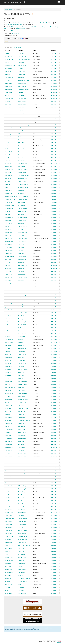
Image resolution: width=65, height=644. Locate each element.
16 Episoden (54, 86)
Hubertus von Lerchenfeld (25, 546)
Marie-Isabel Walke (23, 188)
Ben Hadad (21, 444)
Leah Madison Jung (10, 441)
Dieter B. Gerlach (35, 27)
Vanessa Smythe (9, 447)
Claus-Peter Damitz (23, 119)
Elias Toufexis (8, 364)
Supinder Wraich (9, 557)
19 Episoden (54, 77)
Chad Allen (7, 495)
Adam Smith (8, 414)
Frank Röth (21, 516)
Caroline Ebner (22, 173)
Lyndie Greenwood (9, 256)
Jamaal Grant (8, 140)
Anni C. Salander (22, 531)
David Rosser (8, 220)
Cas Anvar (7, 53)
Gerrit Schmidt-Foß (23, 537)
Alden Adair (8, 552)
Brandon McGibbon (10, 206)
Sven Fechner (22, 495)
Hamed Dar (8, 504)
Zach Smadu (8, 259)
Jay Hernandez (8, 247)
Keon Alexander (9, 417)
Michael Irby (8, 578)
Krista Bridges (8, 176)
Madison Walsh (8, 167)
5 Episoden (54, 113)
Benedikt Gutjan (22, 337)
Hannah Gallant (9, 438)
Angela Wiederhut (23, 179)
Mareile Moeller (22, 256)
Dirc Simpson (21, 319)
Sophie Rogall (22, 203)
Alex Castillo (8, 173)
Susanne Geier (22, 474)
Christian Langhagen (20, 28)
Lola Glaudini (8, 179)
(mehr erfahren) (16, 33)
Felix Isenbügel (22, 322)
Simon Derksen (22, 149)
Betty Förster (21, 253)
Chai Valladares (9, 244)
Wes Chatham (8, 56)
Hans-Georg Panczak (24, 89)
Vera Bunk (21, 528)
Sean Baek (7, 214)
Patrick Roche (22, 62)
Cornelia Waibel (22, 355)
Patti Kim (7, 188)
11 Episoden (54, 256)
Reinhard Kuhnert (23, 98)
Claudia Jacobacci (23, 170)
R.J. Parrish (8, 349)
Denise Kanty (21, 492)
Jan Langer (21, 304)
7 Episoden (54, 155)
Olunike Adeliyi (8, 355)
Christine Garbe (22, 438)
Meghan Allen (8, 575)
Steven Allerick (8, 152)
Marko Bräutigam (22, 540)
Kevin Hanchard (9, 340)
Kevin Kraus (21, 191)
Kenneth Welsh (8, 313)
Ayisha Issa (8, 432)
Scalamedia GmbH (43, 23)
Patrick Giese (21, 289)
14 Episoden (54, 89)
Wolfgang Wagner (23, 110)
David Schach (22, 510)
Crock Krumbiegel (23, 226)
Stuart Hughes (8, 376)
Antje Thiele (21, 358)
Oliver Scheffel (22, 552)
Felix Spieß (21, 214)
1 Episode (54, 101)
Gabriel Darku (8, 593)
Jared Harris (8, 125)
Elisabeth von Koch (23, 477)
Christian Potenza (9, 429)
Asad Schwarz (22, 206)
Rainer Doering (22, 295)
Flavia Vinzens (22, 575)
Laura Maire (21, 68)
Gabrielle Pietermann (23, 80)
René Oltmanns (22, 211)
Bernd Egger (21, 373)
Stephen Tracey (9, 155)
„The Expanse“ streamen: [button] (17, 39)
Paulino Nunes (8, 516)
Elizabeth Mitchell (9, 513)
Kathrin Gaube (22, 405)
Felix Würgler (21, 113)
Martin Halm (21, 53)
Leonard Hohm (22, 453)
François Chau (8, 89)
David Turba (21, 286)
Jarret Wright (8, 373)
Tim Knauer (21, 343)
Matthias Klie (21, 71)
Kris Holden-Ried (9, 217)
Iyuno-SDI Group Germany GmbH (14, 24)
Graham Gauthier (9, 584)
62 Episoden (54, 62)
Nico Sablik (21, 244)
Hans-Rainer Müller (23, 313)
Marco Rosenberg (23, 155)
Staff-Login (59, 643)
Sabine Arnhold (22, 104)
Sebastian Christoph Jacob (25, 578)
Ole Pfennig (21, 77)
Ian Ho (6, 590)
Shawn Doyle (8, 71)
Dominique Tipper (9, 59)
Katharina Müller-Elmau (24, 176)
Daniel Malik (8, 161)
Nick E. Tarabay (9, 92)
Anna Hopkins (8, 456)
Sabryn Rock (8, 480)
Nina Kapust (21, 549)
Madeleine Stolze (22, 277)
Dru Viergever (8, 587)
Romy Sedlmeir (22, 465)
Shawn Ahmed (8, 390)
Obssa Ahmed (8, 274)
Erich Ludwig (21, 134)
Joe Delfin (7, 337)
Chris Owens (8, 262)
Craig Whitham (8, 450)
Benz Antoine (8, 435)
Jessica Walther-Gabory (24, 471)
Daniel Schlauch (22, 86)
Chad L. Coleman (9, 77)
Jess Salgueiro (8, 194)
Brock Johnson (8, 334)
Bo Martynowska (9, 301)
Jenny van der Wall (23, 408)
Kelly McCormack (9, 382)
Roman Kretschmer (23, 334)
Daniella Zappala (9, 507)
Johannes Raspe (22, 486)
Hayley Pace (8, 492)
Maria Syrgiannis (9, 462)
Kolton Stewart (8, 235)
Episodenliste (18, 47)
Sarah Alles (21, 307)
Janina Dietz (21, 283)
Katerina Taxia (8, 358)
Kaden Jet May (8, 444)
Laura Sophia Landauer (24, 420)
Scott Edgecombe (9, 250)
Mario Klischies (22, 349)
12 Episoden (54, 513)
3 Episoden (54, 128)
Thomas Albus (22, 435)
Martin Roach (8, 119)
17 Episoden (54, 417)
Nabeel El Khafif (9, 537)
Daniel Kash (8, 131)
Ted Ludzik (7, 498)
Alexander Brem (22, 92)
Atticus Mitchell (8, 286)
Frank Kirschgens (23, 164)
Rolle (34, 50)
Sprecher (21, 50)
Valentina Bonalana (23, 185)
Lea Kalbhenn (22, 301)
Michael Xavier (8, 569)
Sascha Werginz (22, 274)
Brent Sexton (8, 229)
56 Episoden (54, 53)
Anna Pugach (8, 280)
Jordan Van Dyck (9, 223)
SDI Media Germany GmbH (19, 23)
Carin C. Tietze (22, 182)
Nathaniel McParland (10, 200)
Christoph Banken (23, 393)
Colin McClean (8, 238)
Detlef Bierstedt (22, 229)
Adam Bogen (8, 158)
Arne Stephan (22, 411)
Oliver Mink (21, 340)
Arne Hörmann (22, 223)
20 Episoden (54, 203)
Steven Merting (22, 152)
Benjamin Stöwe (22, 402)
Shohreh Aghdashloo (10, 65)
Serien (11, 9)
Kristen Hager (8, 107)
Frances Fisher (8, 277)
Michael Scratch (9, 241)
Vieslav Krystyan (9, 483)
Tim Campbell (8, 149)
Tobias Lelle (21, 376)
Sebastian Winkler (23, 325)
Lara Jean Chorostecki (10, 387)
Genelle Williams (9, 572)
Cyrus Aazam (8, 328)
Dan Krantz (7, 453)
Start (6, 9)
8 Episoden (54, 307)
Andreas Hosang (22, 483)
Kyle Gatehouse (9, 325)
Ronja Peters (21, 447)
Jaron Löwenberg (22, 417)
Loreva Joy (7, 465)
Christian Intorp (22, 146)
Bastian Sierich (22, 259)
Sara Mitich (7, 331)
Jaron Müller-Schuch (23, 200)
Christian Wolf (22, 563)
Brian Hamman (8, 522)
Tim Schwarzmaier (23, 232)
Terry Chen (7, 95)
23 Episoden (54, 71)
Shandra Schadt (22, 456)
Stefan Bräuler (22, 140)
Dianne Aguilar (8, 253)
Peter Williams (8, 534)
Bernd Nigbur (43, 27)
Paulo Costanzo (9, 546)
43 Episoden (54, 83)
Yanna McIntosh (9, 170)
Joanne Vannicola (9, 474)
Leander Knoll (22, 361)
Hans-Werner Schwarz (24, 27)
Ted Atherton (8, 268)
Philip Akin (7, 226)
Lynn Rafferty (8, 420)
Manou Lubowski (22, 384)
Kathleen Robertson (10, 519)
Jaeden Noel (8, 361)
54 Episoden (54, 56)
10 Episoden (54, 68)
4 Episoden (54, 176)
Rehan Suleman (9, 208)
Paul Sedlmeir (22, 158)
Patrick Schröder (22, 364)
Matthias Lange (15, 27)
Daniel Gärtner (22, 137)
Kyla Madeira (8, 307)
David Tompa (8, 563)
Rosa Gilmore (8, 265)
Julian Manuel (22, 247)
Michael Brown (8, 399)
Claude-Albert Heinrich (24, 197)
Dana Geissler (22, 468)
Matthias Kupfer (22, 116)
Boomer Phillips (9, 367)
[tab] (32, 40)
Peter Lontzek (22, 95)
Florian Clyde (21, 504)
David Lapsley (8, 423)
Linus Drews (21, 235)
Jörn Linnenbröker (23, 208)
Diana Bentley (8, 543)
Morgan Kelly (8, 411)
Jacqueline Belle (22, 83)
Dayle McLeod (8, 370)
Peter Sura (21, 450)
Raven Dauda (8, 468)
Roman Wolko (22, 352)
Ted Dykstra (8, 319)
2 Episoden (54, 104)
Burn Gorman (8, 122)
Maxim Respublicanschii (11, 197)
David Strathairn (9, 98)
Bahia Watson (8, 528)
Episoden (54, 50)
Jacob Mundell (8, 292)
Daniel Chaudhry (9, 560)
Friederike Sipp (22, 557)
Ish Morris (7, 581)
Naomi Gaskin (8, 316)
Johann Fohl (21, 143)
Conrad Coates (8, 113)
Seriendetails (9, 47)
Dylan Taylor (8, 110)
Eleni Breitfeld (22, 280)
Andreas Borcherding (23, 125)
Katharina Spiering (23, 507)
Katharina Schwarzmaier (24, 59)
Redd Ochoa (8, 289)
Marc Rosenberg (22, 534)
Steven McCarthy (9, 343)
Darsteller (7, 50)
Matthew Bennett (9, 393)
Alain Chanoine (8, 510)
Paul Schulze (8, 295)
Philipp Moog (21, 74)
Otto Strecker (21, 122)
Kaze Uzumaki (22, 310)
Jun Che (7, 322)
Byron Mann (8, 116)
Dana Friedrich (22, 316)
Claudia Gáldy (22, 167)
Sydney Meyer (8, 283)
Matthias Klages (22, 220)
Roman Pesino (8, 531)
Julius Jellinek (22, 390)
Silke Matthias (22, 462)
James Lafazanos (9, 143)
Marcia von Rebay (23, 382)
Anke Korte (21, 107)
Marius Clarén (22, 292)
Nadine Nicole (8, 203)
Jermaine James (9, 489)
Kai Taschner (21, 131)
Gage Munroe (8, 346)
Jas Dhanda (8, 408)
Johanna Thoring (22, 101)
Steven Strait (8, 62)
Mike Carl (21, 379)
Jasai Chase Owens (10, 310)
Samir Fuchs (21, 161)
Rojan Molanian (9, 525)
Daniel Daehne (50, 27)
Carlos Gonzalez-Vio (10, 486)
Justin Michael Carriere (10, 128)
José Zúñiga (8, 164)
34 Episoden (54, 80)
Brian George (8, 134)
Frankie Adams (8, 83)
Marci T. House (8, 549)
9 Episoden (54, 188)
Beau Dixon (8, 426)
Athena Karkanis (9, 477)
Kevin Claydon (8, 271)
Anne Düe (21, 480)
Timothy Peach (22, 459)
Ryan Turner (8, 298)
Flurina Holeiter (22, 525)
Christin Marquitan (23, 513)
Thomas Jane (8, 74)
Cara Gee (7, 80)
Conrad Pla (7, 211)
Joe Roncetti (8, 137)
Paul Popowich (8, 232)
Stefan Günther (22, 56)
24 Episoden (54, 74)
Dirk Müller (21, 250)
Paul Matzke (21, 367)
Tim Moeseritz (22, 584)
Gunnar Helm (21, 262)
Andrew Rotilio (8, 86)
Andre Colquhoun (9, 191)
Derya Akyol (21, 590)
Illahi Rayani (8, 101)
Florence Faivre (9, 68)
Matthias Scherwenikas (24, 128)
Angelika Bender (22, 65)
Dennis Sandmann (23, 581)
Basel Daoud (8, 146)
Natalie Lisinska (9, 405)
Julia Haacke (21, 572)
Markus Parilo (8, 566)
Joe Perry (7, 555)
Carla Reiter (21, 441)
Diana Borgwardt (22, 265)
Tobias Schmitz (22, 569)
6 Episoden (54, 125)
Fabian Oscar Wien (23, 399)
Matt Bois (7, 402)
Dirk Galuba (21, 566)
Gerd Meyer (21, 268)
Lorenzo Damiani (9, 304)
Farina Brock (21, 331)
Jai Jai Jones (8, 540)
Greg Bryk (7, 384)
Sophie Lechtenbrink (23, 370)
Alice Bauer (21, 194)
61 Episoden (54, 59)
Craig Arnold (8, 396)
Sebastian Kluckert (23, 593)
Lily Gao (7, 471)
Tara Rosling (8, 104)
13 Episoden (54, 95)
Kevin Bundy (8, 459)
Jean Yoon (7, 182)
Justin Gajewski (9, 501)
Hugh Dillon (8, 379)
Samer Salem (8, 352)
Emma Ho (7, 185)
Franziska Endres (23, 519)
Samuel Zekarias (22, 238)
